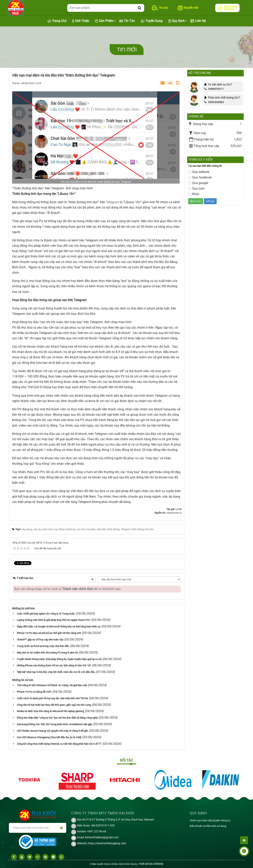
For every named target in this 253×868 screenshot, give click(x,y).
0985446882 (214, 102)
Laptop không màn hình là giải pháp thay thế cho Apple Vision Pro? (54, 620)
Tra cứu (160, 8)
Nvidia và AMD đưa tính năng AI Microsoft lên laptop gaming (50, 711)
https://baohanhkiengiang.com (107, 843)
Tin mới (127, 50)
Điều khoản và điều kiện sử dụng (208, 826)
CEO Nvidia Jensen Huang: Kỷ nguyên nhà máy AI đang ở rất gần (52, 731)
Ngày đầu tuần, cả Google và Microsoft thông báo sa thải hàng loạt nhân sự (59, 627)
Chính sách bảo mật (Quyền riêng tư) (210, 820)
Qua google (198, 183)
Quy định (177, 21)
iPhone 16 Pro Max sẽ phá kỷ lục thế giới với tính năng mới (49, 633)
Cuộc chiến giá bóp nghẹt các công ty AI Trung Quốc (46, 614)
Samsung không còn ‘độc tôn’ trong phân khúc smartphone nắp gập (54, 724)
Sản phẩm (104, 21)
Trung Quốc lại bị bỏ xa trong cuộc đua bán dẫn (43, 646)
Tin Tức (127, 21)
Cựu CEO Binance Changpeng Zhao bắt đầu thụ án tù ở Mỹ (49, 737)
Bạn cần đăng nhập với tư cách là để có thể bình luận (67, 589)
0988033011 (214, 89)
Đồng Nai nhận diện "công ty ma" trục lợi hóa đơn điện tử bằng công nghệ (57, 718)
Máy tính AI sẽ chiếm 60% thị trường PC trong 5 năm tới (47, 653)
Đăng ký (229, 9)
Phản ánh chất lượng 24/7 (224, 98)
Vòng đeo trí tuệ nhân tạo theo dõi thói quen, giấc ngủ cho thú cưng (54, 705)
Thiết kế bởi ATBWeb (151, 864)
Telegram (112, 202)
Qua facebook (200, 177)
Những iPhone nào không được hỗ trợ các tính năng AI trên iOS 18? (54, 665)
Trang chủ (57, 21)
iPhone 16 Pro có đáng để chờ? (34, 692)
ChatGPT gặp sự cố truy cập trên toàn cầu (40, 640)
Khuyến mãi (188, 8)
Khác (194, 194)
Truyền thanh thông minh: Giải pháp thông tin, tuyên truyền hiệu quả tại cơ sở (59, 659)
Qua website (199, 172)
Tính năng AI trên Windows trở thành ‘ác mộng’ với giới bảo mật (52, 685)
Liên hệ (198, 21)
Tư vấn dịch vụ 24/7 (220, 84)
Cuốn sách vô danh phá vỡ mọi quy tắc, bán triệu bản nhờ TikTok (52, 698)
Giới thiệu (81, 21)
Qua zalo (196, 188)
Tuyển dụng (152, 21)
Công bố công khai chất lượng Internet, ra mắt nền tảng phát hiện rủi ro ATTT (59, 744)
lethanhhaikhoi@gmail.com (102, 837)
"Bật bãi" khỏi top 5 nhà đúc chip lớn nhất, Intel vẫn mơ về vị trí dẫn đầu (56, 672)
